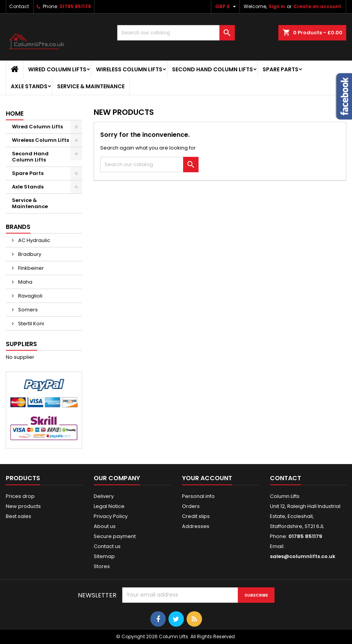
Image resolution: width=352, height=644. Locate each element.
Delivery (104, 496)
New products (23, 506)
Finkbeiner (30, 268)
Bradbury (29, 254)
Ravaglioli (30, 296)
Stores (102, 566)
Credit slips (196, 516)
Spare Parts (280, 69)
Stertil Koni (30, 324)
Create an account (317, 6)
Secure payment (115, 536)
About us (105, 526)
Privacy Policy (111, 516)
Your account (207, 478)
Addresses (196, 526)
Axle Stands (29, 86)
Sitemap (104, 556)
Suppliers (21, 344)
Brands (18, 227)
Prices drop (20, 496)
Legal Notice (109, 506)
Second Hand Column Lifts (212, 69)
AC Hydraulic (34, 240)
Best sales (19, 516)
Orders (191, 506)
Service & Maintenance (91, 86)
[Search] (176, 33)
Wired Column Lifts (57, 69)
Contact (19, 6)
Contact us (107, 546)
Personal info (198, 496)
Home (15, 113)
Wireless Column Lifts (129, 69)
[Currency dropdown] (227, 7)
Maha (25, 282)
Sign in (277, 6)
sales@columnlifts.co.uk (303, 556)
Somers (27, 310)
